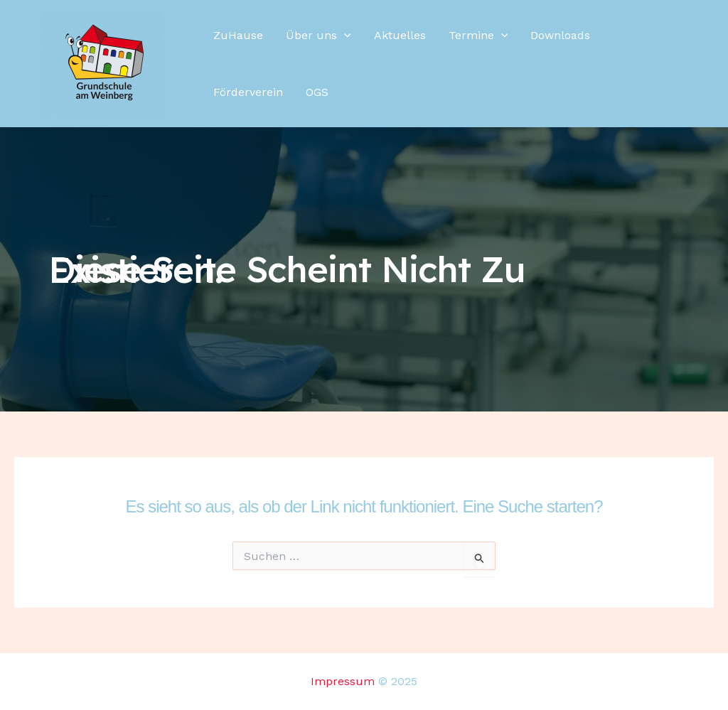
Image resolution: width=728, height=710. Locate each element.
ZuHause (238, 35)
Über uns (318, 36)
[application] (344, 36)
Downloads (560, 35)
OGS (317, 92)
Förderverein (248, 92)
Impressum (343, 681)
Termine (478, 36)
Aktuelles (400, 35)
